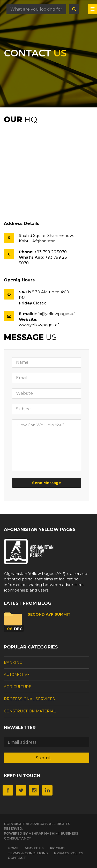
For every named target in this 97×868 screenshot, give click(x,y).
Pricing (57, 848)
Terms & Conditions (28, 853)
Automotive (17, 675)
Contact (17, 858)
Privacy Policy (69, 853)
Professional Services (29, 699)
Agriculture (18, 687)
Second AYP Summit (49, 614)
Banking (13, 662)
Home (13, 848)
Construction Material (30, 711)
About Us (34, 848)
